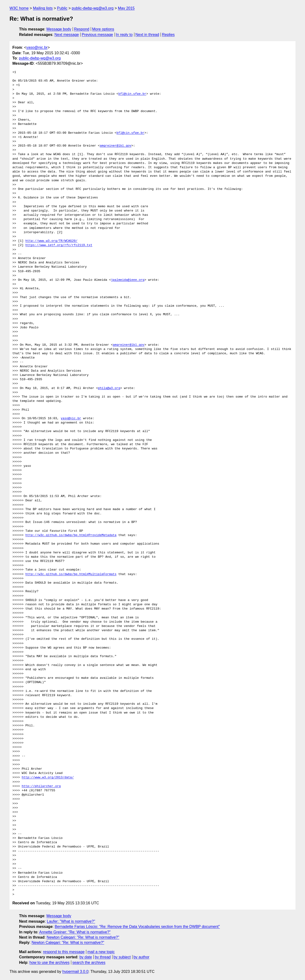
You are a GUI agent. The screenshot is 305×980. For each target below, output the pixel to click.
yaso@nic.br (37, 47)
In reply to (124, 35)
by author (141, 957)
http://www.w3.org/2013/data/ (48, 778)
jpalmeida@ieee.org (127, 280)
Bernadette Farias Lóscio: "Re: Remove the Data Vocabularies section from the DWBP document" (137, 927)
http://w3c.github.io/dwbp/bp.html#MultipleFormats (71, 574)
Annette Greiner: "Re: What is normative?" (75, 932)
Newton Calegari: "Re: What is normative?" (83, 937)
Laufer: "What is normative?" (71, 921)
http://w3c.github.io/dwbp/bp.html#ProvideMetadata (71, 535)
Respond (82, 29)
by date (86, 957)
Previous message (97, 35)
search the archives (89, 963)
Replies (168, 35)
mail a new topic (101, 952)
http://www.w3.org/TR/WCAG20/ (51, 241)
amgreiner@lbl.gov (116, 146)
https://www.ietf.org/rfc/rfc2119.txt (59, 245)
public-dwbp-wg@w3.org (93, 8)
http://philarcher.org (41, 786)
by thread (103, 957)
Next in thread (147, 35)
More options (103, 29)
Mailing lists (43, 8)
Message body (59, 29)
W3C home (19, 8)
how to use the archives (50, 963)
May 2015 (126, 8)
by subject (122, 957)
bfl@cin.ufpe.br (132, 94)
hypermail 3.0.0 (75, 972)
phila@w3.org (109, 388)
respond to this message (64, 952)
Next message (67, 35)
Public (62, 8)
